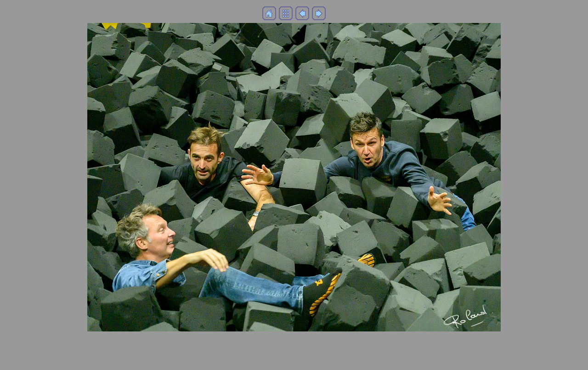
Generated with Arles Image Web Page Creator (294, 359)
